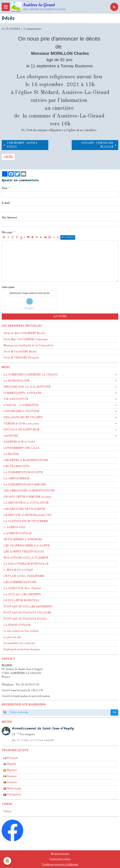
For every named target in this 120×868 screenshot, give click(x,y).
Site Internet (9, 218)
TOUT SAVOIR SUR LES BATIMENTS (28, 607)
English (10, 764)
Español (10, 770)
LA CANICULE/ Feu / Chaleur (22, 588)
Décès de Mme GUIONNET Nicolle (24, 333)
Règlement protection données (22, 650)
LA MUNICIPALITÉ (16, 381)
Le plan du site (12, 637)
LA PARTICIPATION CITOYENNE (26, 521)
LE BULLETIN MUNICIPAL (22, 601)
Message (7, 233)
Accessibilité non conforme (19, 643)
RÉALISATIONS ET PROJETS (23, 418)
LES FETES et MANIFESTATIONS (26, 460)
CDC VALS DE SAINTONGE (21, 430)
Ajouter (60, 317)
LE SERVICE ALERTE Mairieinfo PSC (27, 515)
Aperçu (68, 237)
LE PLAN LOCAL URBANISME (24, 576)
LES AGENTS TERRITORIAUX (24, 552)
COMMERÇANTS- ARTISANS (22, 393)
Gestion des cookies (60, 859)
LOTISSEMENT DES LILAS (21, 448)
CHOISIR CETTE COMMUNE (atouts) (27, 497)
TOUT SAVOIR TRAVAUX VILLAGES (27, 613)
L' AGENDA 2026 (14, 527)
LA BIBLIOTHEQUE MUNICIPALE (26, 564)
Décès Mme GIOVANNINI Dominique (26, 340)
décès (8, 157)
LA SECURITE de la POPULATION (26, 503)
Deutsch (10, 782)
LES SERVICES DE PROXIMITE (24, 509)
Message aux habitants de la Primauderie (28, 346)
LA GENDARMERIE (16, 479)
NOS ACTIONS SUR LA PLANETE (26, 558)
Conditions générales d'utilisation (60, 865)
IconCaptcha (29, 308)
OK (114, 712)
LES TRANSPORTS (16, 466)
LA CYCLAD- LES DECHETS (22, 595)
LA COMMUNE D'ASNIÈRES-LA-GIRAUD (31, 375)
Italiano (10, 776)
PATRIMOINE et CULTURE (21, 411)
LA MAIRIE (11, 454)
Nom (4, 188)
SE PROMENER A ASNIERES (23, 540)
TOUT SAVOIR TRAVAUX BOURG (25, 619)
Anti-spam (8, 287)
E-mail (6, 203)
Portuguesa (12, 795)
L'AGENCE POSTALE (17, 534)
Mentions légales (60, 854)
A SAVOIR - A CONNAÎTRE (21, 405)
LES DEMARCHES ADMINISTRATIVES (29, 491)
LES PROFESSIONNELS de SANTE (26, 546)
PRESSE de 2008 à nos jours (21, 424)
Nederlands (12, 789)
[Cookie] (7, 861)
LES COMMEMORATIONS (20, 582)
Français (11, 758)
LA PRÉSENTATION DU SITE (23, 473)
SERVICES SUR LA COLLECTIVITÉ (27, 387)
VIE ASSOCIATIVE (16, 399)
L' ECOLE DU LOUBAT (18, 570)
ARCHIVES (11, 436)
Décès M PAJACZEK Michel (20, 352)
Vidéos (7, 812)
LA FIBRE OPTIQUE (17, 625)
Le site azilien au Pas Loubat (21, 631)
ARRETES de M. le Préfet (19, 442)
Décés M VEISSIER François (21, 358)
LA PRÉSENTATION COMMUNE (24, 485)
